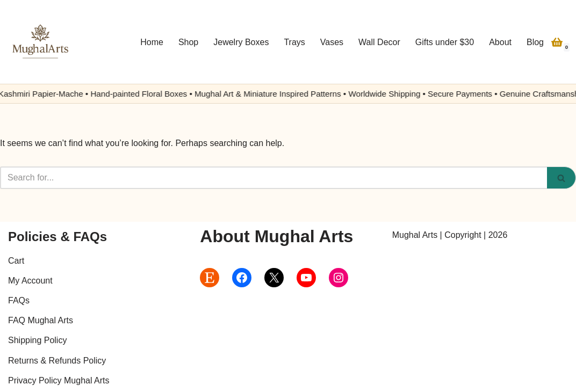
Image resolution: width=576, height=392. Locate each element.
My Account (30, 281)
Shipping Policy (37, 340)
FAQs (19, 300)
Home (152, 42)
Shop (188, 42)
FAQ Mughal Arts (41, 320)
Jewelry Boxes (241, 42)
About (500, 42)
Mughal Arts (415, 235)
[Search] (273, 178)
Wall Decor (379, 42)
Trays (294, 42)
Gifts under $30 (445, 42)
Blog (535, 42)
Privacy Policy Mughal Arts (59, 380)
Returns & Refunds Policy (57, 361)
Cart (16, 261)
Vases (332, 42)
